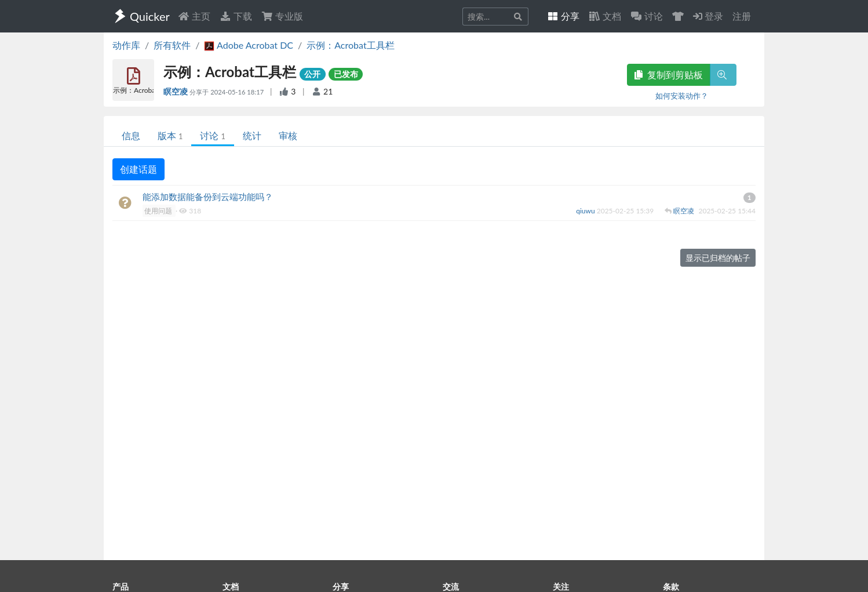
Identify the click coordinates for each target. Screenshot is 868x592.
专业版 (282, 16)
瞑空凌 (176, 91)
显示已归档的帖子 (718, 258)
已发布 (346, 74)
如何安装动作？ (682, 96)
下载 (236, 16)
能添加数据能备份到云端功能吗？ (208, 197)
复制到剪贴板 (669, 75)
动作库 (126, 45)
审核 (288, 135)
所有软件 (172, 45)
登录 (708, 16)
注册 (742, 16)
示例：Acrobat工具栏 (350, 45)
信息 (131, 135)
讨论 (212, 135)
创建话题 (138, 169)
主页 (194, 16)
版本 (170, 135)
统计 (252, 135)
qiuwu (586, 211)
